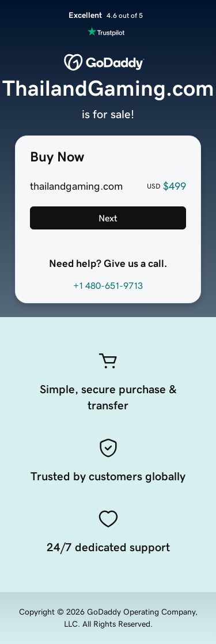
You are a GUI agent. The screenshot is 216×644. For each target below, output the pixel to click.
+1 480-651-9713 (108, 285)
